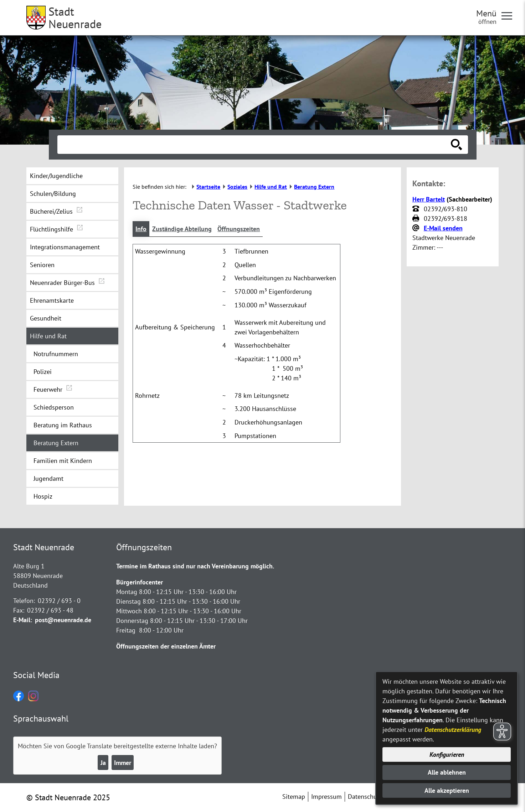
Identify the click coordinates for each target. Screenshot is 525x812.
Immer (123, 763)
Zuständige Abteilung (182, 229)
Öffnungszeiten (239, 229)
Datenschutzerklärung (453, 730)
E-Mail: (23, 620)
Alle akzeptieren (447, 790)
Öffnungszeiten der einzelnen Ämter (166, 646)
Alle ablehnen (447, 772)
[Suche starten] (457, 145)
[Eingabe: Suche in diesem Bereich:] (255, 145)
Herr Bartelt (429, 199)
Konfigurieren (447, 754)
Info (141, 229)
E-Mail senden (443, 228)
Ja (103, 763)
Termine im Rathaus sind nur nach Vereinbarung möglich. (195, 566)
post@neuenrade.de (63, 620)
